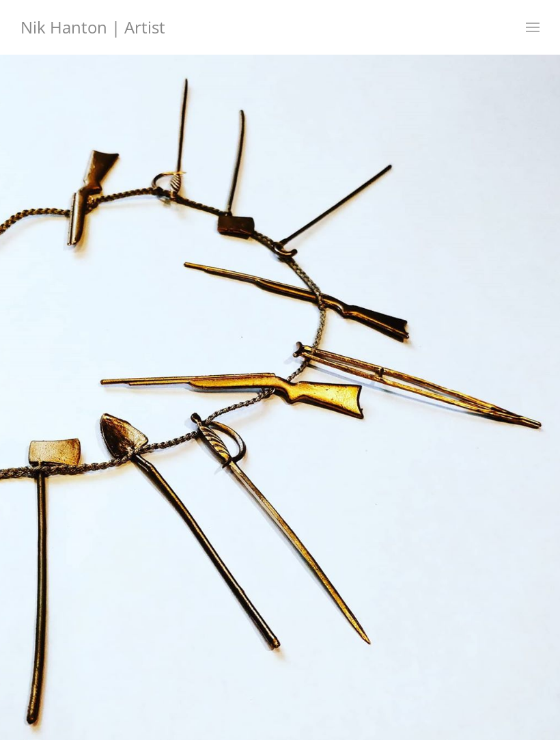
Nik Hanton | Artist (93, 27)
